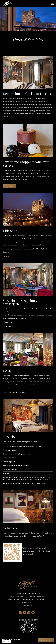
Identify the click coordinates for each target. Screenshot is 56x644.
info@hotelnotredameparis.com (35, 597)
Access (9, 186)
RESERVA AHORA (46, 640)
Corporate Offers (27, 606)
